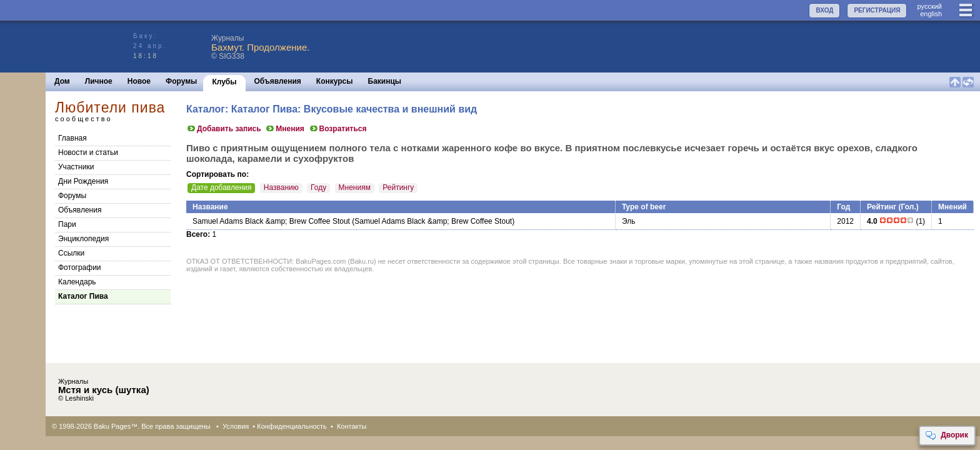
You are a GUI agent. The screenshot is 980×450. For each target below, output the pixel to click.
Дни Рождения (83, 181)
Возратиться (338, 129)
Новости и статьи (88, 152)
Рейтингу (398, 187)
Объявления (278, 81)
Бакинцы (385, 81)
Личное (99, 81)
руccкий (929, 6)
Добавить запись (224, 129)
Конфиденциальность (292, 426)
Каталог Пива (83, 296)
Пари (67, 224)
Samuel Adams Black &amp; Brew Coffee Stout (271, 221)
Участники (76, 167)
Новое (139, 81)
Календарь (77, 282)
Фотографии (80, 267)
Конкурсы (335, 81)
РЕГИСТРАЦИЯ (877, 10)
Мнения (285, 129)
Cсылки (71, 253)
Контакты (352, 426)
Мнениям (355, 187)
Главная (72, 138)
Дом (62, 81)
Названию (281, 187)
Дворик (947, 436)
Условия (236, 426)
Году (318, 187)
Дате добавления (221, 187)
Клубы (224, 82)
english (931, 14)
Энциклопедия (83, 239)
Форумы (181, 81)
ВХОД (824, 10)
